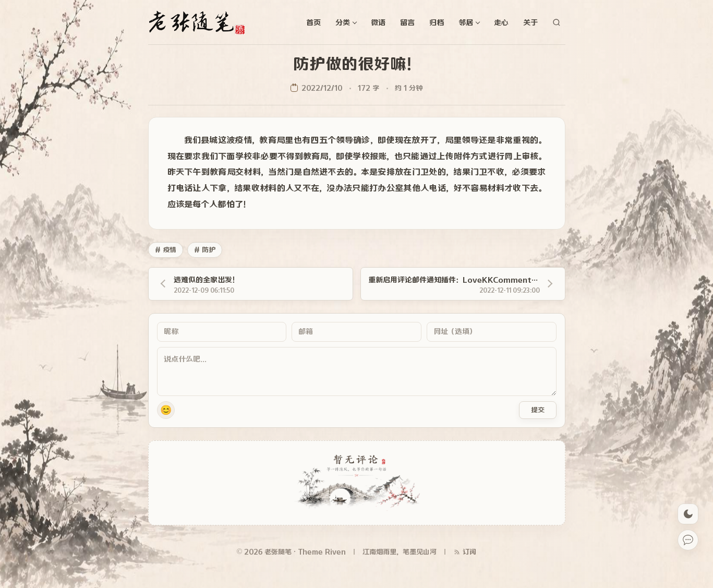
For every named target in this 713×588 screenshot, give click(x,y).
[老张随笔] (200, 22)
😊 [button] (166, 410)
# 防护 (205, 250)
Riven (335, 552)
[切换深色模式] (688, 514)
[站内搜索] (557, 22)
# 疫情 (166, 250)
